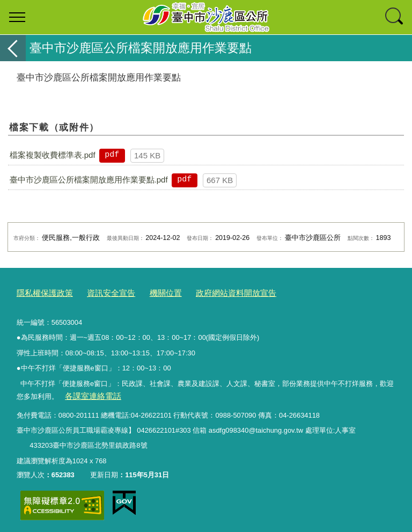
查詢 (395, 17)
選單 (17, 17)
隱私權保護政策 (41, 292)
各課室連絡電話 (89, 394)
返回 (13, 48)
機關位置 (150, 292)
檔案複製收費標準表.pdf (53, 155)
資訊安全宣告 (100, 292)
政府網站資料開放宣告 (212, 292)
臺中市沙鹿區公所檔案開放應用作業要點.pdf (89, 180)
